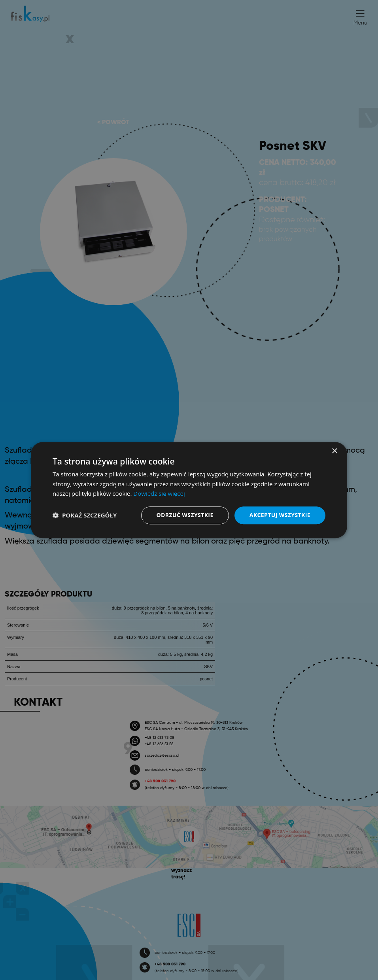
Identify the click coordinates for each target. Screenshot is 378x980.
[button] (85, 515)
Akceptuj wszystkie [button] (280, 515)
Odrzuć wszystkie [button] (185, 515)
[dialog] (189, 490)
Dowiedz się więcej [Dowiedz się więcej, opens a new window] (159, 494)
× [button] (334, 451)
